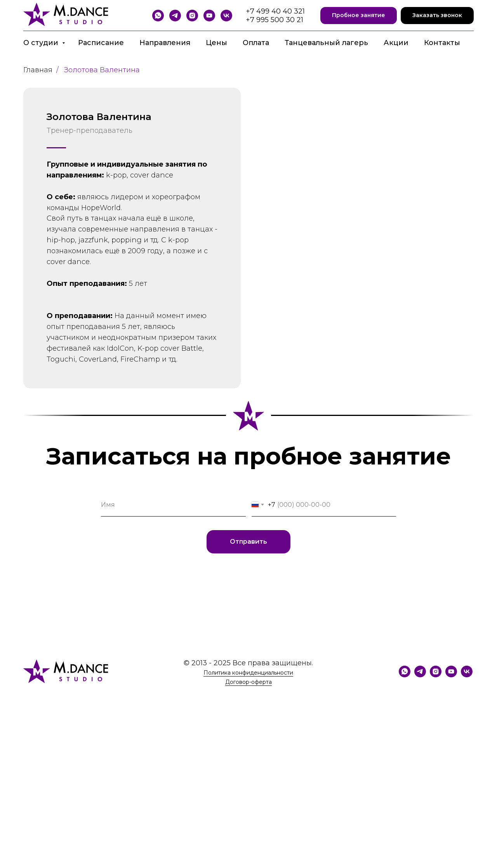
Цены (216, 43)
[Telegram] (175, 16)
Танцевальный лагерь (326, 43)
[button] (359, 16)
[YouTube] (209, 16)
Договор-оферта (248, 682)
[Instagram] (192, 16)
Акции (396, 43)
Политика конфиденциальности (248, 673)
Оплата (256, 43)
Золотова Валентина (102, 70)
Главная (38, 70)
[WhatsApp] (158, 16)
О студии (42, 43)
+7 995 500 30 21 (275, 20)
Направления (165, 43)
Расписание (101, 43)
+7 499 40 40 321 (275, 11)
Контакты (442, 43)
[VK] (226, 16)
